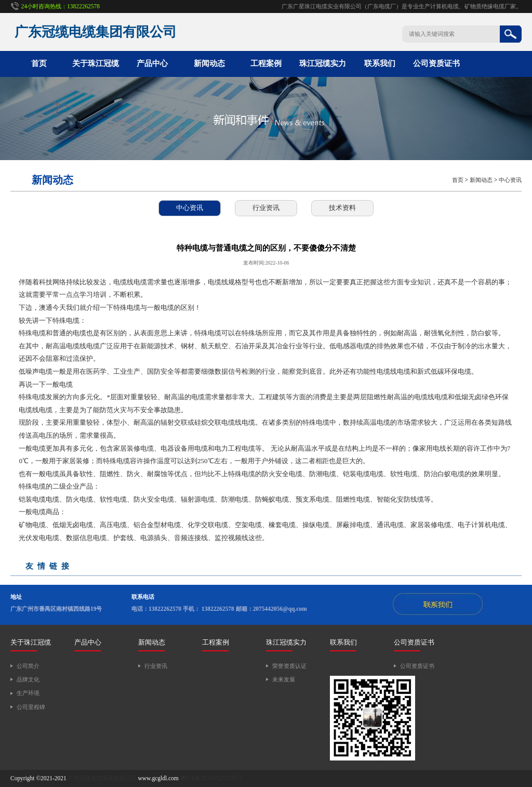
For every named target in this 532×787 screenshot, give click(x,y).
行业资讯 (266, 208)
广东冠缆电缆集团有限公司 (102, 778)
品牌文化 (28, 679)
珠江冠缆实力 (323, 63)
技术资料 (342, 208)
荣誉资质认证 (289, 666)
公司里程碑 (31, 707)
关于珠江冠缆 (96, 63)
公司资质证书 (436, 63)
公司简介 (28, 666)
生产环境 (28, 693)
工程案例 (266, 63)
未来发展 (284, 679)
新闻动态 (209, 63)
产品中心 (152, 63)
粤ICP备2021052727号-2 (211, 778)
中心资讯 (510, 180)
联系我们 (380, 63)
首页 (39, 63)
